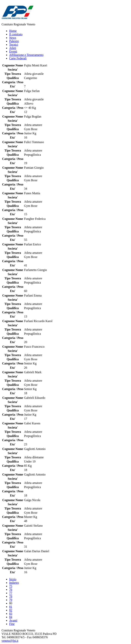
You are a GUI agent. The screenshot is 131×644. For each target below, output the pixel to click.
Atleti (13, 48)
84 (11, 617)
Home (13, 31)
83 (11, 614)
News (13, 38)
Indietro (14, 583)
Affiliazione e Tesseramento (26, 55)
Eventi (13, 51)
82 (11, 610)
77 (11, 593)
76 (11, 590)
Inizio (13, 579)
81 (11, 607)
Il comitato (16, 34)
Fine (12, 624)
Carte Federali (18, 58)
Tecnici (14, 45)
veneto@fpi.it (10, 641)
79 (11, 600)
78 (11, 596)
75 (11, 586)
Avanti (13, 620)
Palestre (14, 41)
